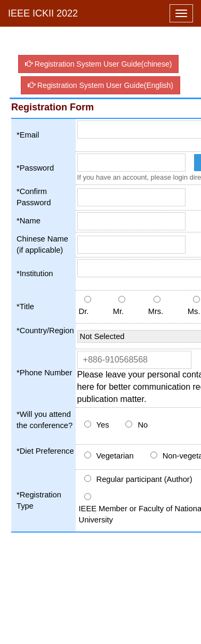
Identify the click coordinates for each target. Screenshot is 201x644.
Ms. (194, 311)
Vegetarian (115, 456)
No (143, 425)
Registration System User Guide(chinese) (98, 64)
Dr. (84, 311)
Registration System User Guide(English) (100, 85)
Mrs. (156, 311)
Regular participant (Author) (144, 479)
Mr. (118, 311)
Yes (103, 425)
